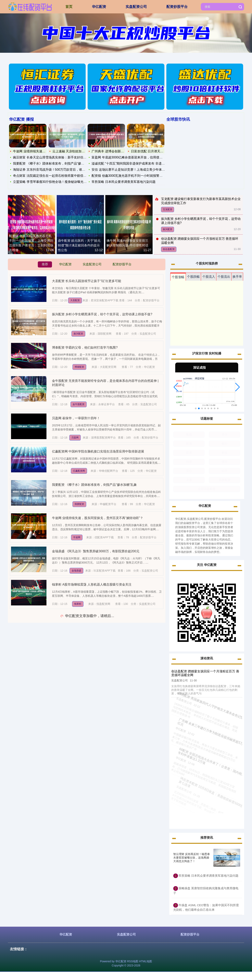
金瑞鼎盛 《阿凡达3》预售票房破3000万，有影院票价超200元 (96, 551)
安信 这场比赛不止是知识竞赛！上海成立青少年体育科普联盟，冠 (138, 170)
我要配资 (79, 504)
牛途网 (77, 537)
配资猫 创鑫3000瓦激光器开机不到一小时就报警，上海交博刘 (135, 176)
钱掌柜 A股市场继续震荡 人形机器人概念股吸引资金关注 (92, 584)
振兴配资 (168, 229)
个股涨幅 (178, 277)
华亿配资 (99, 7)
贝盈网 (75, 438)
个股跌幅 (193, 277)
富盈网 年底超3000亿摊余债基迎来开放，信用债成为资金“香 (134, 157)
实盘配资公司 (136, 7)
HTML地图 (145, 961)
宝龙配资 (168, 209)
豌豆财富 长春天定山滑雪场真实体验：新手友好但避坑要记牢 (56, 157)
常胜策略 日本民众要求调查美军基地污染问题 (123, 182)
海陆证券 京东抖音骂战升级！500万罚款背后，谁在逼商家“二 (56, 170)
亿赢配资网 (79, 471)
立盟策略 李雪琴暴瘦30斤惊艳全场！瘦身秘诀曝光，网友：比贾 (58, 182)
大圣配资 (75, 300)
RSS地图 (133, 961)
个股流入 (209, 277)
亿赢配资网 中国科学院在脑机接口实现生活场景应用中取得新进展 (98, 451)
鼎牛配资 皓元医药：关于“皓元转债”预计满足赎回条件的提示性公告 (79, 245)
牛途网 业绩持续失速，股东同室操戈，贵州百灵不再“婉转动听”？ (98, 518)
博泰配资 (79, 367)
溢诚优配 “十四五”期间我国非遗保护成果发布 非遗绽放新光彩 (134, 163)
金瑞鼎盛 (76, 571)
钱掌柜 (78, 604)
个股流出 (224, 277)
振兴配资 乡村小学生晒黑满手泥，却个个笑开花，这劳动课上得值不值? (102, 314)
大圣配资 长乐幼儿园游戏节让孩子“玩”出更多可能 (87, 281)
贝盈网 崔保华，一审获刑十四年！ (76, 418)
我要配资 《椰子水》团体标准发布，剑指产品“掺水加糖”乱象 (55, 163)
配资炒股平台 (177, 7)
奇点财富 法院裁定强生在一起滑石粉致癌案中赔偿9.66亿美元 (56, 176)
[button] (176, 387)
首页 (69, 7)
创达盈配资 (169, 249)
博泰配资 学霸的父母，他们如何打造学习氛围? (85, 347)
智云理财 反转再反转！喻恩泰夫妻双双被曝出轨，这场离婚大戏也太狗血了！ (192, 858)
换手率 (237, 277)
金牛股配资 (79, 404)
